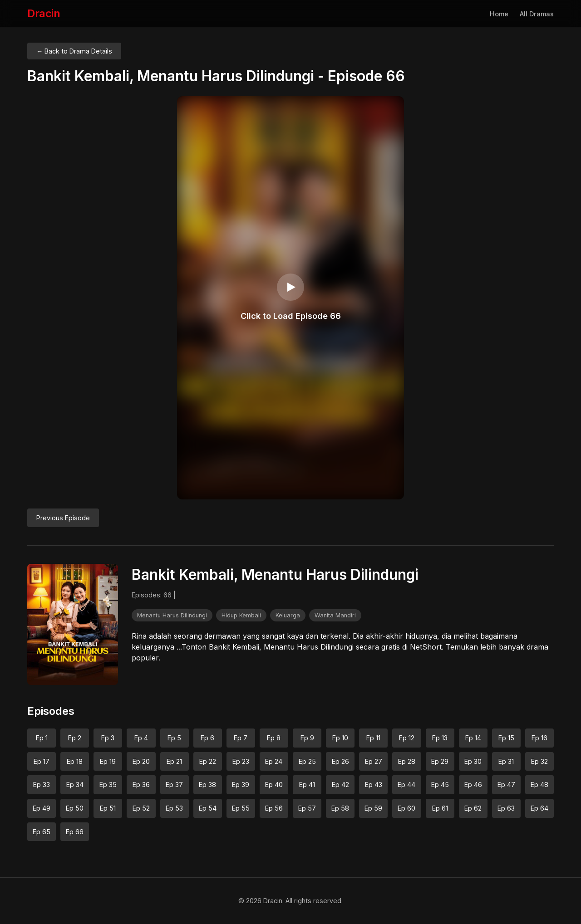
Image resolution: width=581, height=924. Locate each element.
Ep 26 (340, 761)
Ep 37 (174, 785)
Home (499, 14)
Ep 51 (108, 808)
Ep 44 (406, 785)
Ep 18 (75, 761)
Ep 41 (307, 785)
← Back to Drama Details (74, 51)
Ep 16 (539, 738)
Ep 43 (374, 785)
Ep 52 (141, 808)
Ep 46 (473, 785)
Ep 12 (407, 738)
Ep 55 (241, 808)
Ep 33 (42, 785)
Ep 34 (75, 785)
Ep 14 (473, 738)
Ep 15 (506, 738)
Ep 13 (440, 738)
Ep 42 (340, 785)
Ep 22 (208, 761)
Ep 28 (407, 761)
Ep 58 (340, 808)
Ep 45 (440, 785)
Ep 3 (108, 738)
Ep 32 (539, 761)
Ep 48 (539, 785)
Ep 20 (141, 761)
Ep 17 (42, 761)
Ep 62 (473, 808)
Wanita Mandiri (335, 615)
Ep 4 (141, 738)
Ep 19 (108, 761)
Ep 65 (42, 832)
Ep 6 (207, 738)
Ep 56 (274, 808)
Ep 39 (241, 785)
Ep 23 (241, 761)
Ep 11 (373, 738)
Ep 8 (274, 738)
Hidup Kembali (241, 615)
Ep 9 (307, 738)
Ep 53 (174, 808)
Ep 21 (174, 761)
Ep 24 (274, 761)
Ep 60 (406, 808)
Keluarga (288, 615)
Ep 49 (42, 808)
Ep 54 (208, 808)
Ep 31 (506, 761)
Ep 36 (141, 785)
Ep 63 (506, 808)
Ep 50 (75, 808)
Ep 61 (440, 808)
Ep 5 (174, 738)
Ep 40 (274, 785)
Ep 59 (373, 808)
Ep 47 (506, 785)
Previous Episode (63, 518)
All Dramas (537, 14)
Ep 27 (374, 761)
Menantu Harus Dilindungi (172, 615)
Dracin (44, 13)
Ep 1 (42, 738)
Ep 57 (307, 808)
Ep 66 (75, 832)
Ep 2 (75, 738)
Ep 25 (307, 761)
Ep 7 (241, 738)
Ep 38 (207, 785)
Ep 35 (108, 785)
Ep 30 (473, 761)
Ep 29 (440, 761)
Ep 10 (340, 738)
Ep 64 (539, 808)
